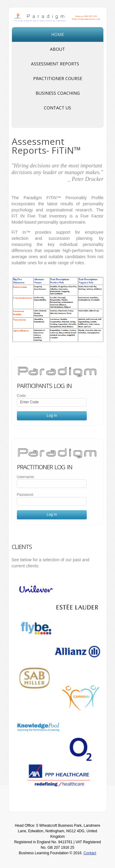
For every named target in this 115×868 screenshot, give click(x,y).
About (57, 49)
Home (58, 34)
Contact (90, 853)
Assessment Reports (58, 64)
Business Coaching (58, 93)
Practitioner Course (58, 78)
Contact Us (57, 108)
